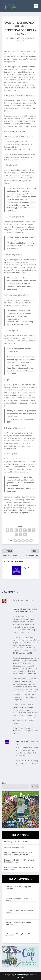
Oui (15, 600)
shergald (16, 38)
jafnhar (9, 922)
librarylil (9, 898)
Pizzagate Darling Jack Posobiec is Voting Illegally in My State (19, 861)
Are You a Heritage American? (15, 847)
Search (4, 783)
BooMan (9, 887)
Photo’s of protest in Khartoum (24, 728)
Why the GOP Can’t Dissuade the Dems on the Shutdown (20, 868)
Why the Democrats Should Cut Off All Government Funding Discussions (18, 854)
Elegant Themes (20, 975)
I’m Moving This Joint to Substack (16, 842)
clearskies (10, 910)
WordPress (20, 977)
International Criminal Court (23, 619)
